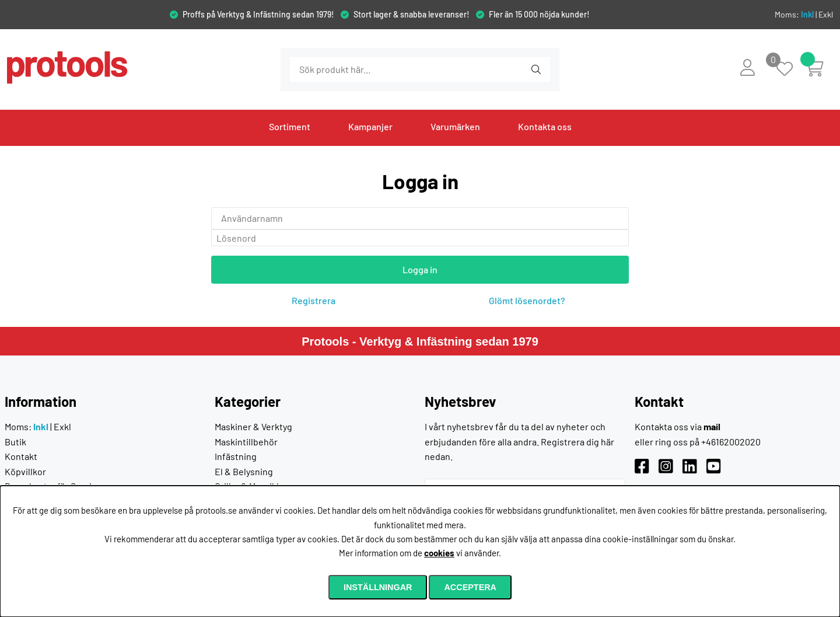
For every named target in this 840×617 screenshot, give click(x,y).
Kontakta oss (545, 126)
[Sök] (353, 69)
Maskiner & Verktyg (253, 426)
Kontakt (21, 456)
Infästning (236, 456)
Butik (15, 442)
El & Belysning (244, 471)
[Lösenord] (420, 238)
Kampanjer (370, 126)
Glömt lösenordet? (527, 300)
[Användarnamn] (420, 218)
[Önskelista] (791, 70)
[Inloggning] (748, 67)
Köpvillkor (25, 471)
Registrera (314, 300)
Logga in (420, 269)
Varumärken (455, 126)
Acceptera (470, 587)
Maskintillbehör (246, 442)
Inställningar (378, 587)
